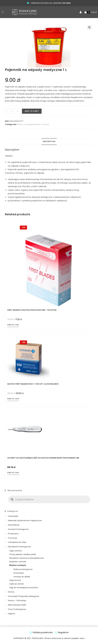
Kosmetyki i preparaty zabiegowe (24, 596)
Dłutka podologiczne (23, 569)
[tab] (49, 142)
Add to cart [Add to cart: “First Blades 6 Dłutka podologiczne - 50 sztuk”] (13, 325)
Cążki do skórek (16, 584)
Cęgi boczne (15, 580)
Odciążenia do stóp (17, 542)
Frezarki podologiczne (18, 529)
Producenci (13, 534)
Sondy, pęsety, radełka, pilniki (23, 554)
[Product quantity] (13, 111)
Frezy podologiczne (17, 609)
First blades (19, 573)
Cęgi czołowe (15, 551)
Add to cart (32, 111)
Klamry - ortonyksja (17, 600)
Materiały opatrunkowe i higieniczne (25, 520)
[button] (3, 12)
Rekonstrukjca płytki (17, 605)
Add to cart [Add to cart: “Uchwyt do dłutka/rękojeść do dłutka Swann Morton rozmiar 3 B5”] (13, 473)
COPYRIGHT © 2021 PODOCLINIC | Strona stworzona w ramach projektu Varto (49, 638)
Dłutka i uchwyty (24, 124)
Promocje (13, 538)
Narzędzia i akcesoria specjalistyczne (27, 558)
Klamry (11, 592)
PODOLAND (13, 516)
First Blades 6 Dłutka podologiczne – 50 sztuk (32, 310)
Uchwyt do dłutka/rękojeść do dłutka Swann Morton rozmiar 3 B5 (43, 458)
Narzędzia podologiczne (19, 547)
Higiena (12, 614)
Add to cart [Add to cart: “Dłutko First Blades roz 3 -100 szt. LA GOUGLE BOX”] (13, 399)
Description (49, 141)
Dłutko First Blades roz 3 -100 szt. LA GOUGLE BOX (33, 384)
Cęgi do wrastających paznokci (24, 588)
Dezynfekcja (14, 525)
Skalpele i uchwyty (41, 124)
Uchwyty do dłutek (22, 577)
